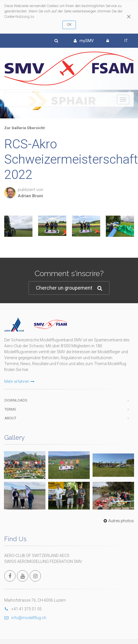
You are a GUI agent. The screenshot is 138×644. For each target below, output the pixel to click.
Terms (10, 409)
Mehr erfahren (19, 381)
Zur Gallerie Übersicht (24, 128)
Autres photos (118, 521)
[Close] (129, 17)
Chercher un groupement (69, 288)
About (10, 418)
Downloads (16, 400)
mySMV (84, 41)
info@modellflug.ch (25, 618)
